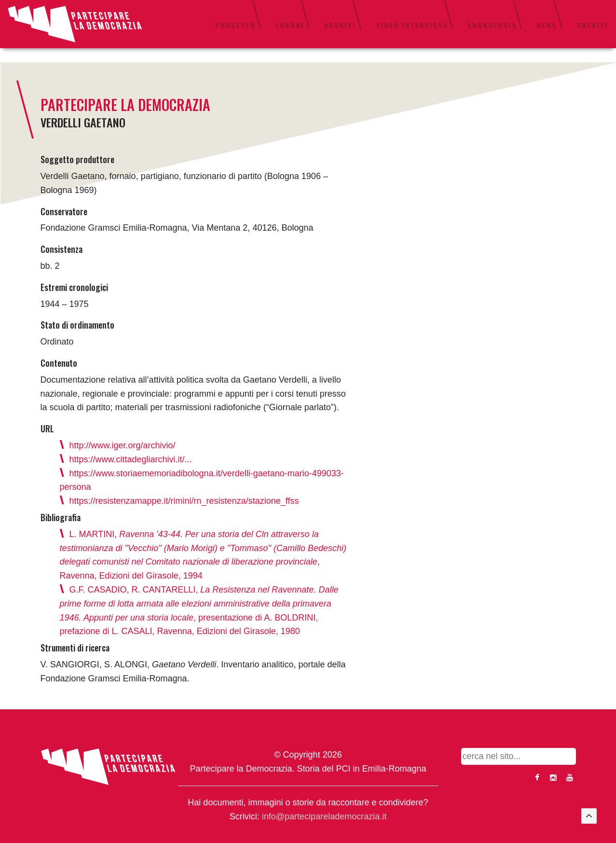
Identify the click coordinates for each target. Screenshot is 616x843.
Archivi (340, 25)
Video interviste (412, 25)
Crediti (593, 25)
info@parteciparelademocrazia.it (324, 816)
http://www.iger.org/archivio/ (123, 445)
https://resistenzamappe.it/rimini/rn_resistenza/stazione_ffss (184, 501)
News (547, 25)
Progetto (236, 25)
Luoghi (290, 25)
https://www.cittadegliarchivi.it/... (131, 459)
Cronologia (492, 25)
